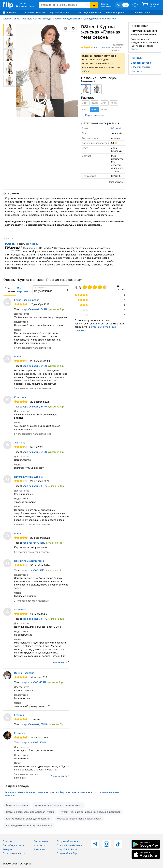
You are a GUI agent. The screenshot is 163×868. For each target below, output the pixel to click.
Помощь (7, 841)
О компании (41, 841)
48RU (104, 103)
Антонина (20, 609)
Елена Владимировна (27, 300)
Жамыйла (20, 443)
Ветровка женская (17, 805)
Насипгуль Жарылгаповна (29, 561)
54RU (94, 109)
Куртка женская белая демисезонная (28, 819)
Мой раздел (107, 6)
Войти (104, 4)
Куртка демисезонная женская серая (79, 819)
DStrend (116, 128)
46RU (95, 103)
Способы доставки (142, 63)
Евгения (19, 715)
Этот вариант (23, 290)
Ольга (17, 356)
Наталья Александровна (28, 477)
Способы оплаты (140, 67)
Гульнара (20, 733)
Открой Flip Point (116, 12)
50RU (114, 103)
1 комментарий (60, 662)
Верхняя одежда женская (67, 19)
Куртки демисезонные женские (99, 19)
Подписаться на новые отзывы (118, 47)
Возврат (7, 849)
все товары (32, 244)
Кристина (20, 397)
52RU (85, 109)
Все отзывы (10, 290)
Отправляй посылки (33, 12)
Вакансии (40, 849)
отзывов (104, 47)
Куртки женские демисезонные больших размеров (91, 812)
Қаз (118, 5)
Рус (126, 5)
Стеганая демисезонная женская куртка (30, 812)
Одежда (26, 19)
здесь (85, 71)
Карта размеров (93, 115)
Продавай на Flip (60, 12)
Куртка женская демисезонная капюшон (58, 805)
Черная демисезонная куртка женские (29, 825)
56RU (104, 109)
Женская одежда (42, 19)
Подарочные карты (143, 12)
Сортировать (40, 288)
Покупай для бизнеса (88, 12)
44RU (85, 103)
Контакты (136, 71)
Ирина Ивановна (24, 673)
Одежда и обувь (11, 19)
